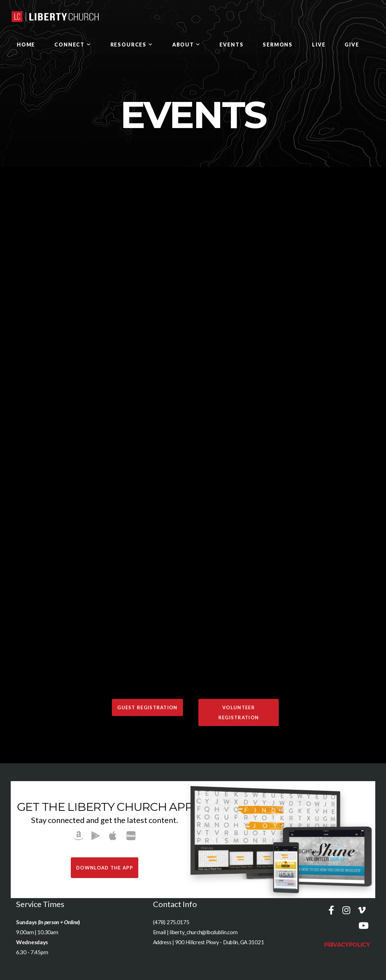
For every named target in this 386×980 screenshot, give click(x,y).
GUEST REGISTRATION (147, 707)
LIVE (319, 45)
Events (231, 45)
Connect (73, 45)
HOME (26, 45)
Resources (132, 45)
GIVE (352, 45)
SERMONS (278, 45)
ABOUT (186, 45)
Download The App (105, 868)
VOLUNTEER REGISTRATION (239, 712)
